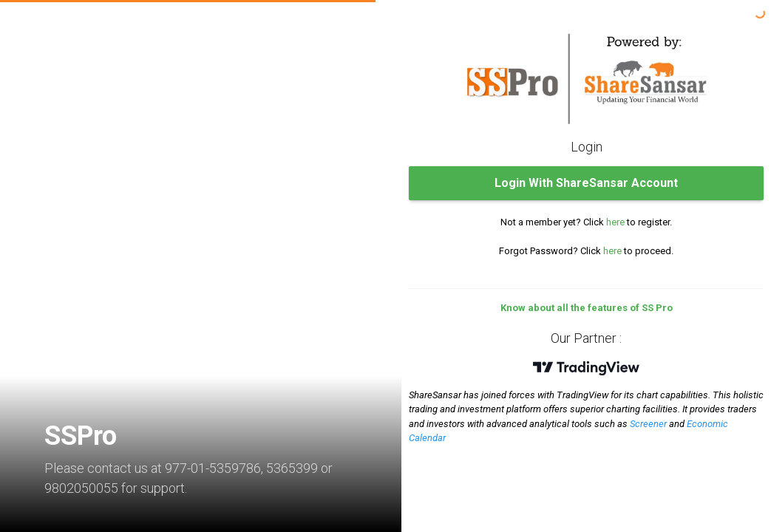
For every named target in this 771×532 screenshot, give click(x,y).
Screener (648, 424)
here (615, 222)
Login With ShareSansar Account (586, 183)
